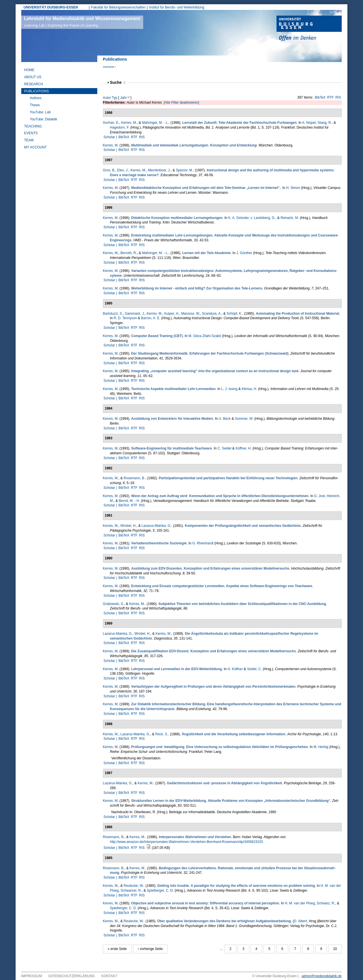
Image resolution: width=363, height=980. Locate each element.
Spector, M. (184, 170)
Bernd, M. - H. (129, 501)
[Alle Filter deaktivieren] (181, 103)
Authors (36, 98)
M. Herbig (321, 747)
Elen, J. (123, 170)
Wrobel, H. (128, 526)
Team (29, 140)
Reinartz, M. (290, 218)
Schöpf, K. (234, 314)
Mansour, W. (191, 314)
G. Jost (320, 496)
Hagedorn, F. (120, 127)
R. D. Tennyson (125, 318)
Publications (36, 91)
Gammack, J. (135, 314)
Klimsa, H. (249, 389)
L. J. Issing (229, 389)
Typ (114, 98)
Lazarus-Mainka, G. (156, 526)
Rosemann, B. (134, 478)
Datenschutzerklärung (72, 976)
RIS (338, 97)
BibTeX (320, 97)
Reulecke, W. (134, 886)
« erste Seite (117, 949)
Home (29, 70)
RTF (331, 97)
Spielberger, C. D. (160, 890)
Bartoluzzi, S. (113, 314)
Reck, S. (162, 734)
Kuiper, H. (172, 314)
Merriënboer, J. (159, 170)
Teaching (33, 126)
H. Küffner (235, 669)
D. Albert (300, 921)
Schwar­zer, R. (131, 890)
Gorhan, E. (111, 123)
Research (34, 84)
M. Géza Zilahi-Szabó (205, 336)
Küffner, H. (243, 448)
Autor (107, 98)
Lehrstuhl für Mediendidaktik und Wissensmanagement (82, 22)
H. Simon (293, 188)
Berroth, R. (129, 253)
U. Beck (225, 419)
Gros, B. (109, 170)
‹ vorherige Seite (150, 949)
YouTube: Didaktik (44, 119)
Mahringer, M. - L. (155, 123)
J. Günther (244, 253)
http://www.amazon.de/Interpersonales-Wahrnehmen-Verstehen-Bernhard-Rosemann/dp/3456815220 (187, 842)
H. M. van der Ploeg (300, 903)
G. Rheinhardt (203, 543)
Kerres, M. (129, 123)
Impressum (32, 976)
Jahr (124, 98)
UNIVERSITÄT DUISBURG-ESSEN (51, 7)
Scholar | (111, 137)
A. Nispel (309, 123)
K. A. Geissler (239, 218)
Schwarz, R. (326, 903)
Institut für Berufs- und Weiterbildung (177, 7)
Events (31, 133)
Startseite (109, 67)
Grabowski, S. (114, 604)
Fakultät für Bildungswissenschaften (118, 7)
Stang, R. (325, 123)
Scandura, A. (212, 314)
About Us (33, 77)
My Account (35, 147)
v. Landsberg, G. (263, 218)
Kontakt (109, 976)
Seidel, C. (254, 669)
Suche (118, 83)
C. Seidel (224, 448)
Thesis (35, 105)
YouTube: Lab (40, 112)
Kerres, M (110, 145)
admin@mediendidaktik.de (322, 976)
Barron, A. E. (151, 318)
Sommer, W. (244, 419)
